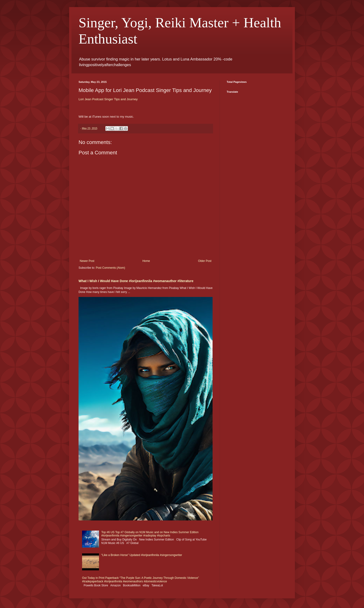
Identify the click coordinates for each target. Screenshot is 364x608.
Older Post (205, 261)
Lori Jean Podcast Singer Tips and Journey (108, 99)
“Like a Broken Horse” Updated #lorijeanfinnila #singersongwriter (142, 555)
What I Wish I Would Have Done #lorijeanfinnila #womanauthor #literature (136, 281)
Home (146, 261)
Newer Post (87, 261)
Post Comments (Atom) (110, 268)
